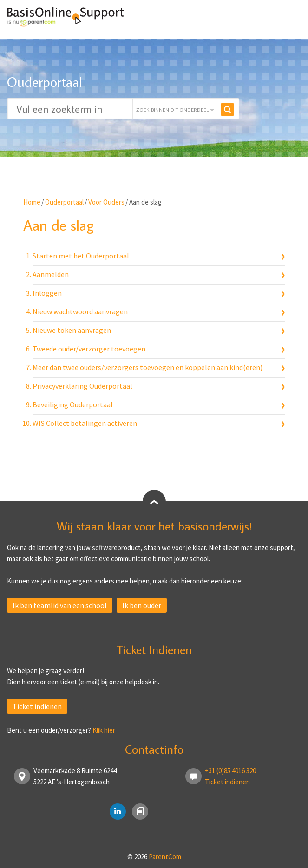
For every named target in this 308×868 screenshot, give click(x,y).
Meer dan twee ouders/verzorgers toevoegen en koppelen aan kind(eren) (147, 367)
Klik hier (104, 730)
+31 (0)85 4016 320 (230, 771)
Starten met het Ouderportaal (81, 256)
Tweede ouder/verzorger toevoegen (89, 349)
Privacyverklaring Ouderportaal (82, 386)
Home (32, 202)
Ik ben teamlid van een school (60, 605)
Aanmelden (51, 274)
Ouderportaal (64, 202)
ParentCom (165, 857)
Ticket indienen (37, 706)
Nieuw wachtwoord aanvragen (80, 311)
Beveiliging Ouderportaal (73, 404)
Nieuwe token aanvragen (72, 330)
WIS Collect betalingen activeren (85, 423)
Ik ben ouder (142, 605)
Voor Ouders (106, 202)
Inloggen (47, 293)
